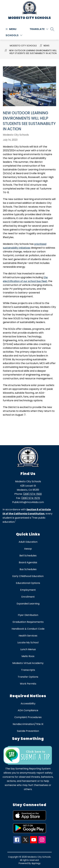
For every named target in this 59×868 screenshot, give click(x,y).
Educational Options (28, 583)
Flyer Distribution (28, 615)
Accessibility (28, 704)
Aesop (28, 549)
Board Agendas (28, 562)
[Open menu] (11, 29)
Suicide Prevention (28, 731)
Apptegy (36, 863)
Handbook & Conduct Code (28, 629)
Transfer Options (28, 677)
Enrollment (28, 597)
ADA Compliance (28, 710)
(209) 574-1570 (31, 498)
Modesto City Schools (23, 46)
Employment (28, 590)
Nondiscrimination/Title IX (28, 724)
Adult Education (28, 542)
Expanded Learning (28, 604)
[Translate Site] (39, 29)
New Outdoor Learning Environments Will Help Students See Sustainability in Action (33, 52)
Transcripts (28, 670)
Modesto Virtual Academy (28, 663)
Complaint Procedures (28, 717)
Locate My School (28, 642)
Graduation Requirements (28, 622)
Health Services (28, 636)
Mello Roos (28, 656)
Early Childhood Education (28, 576)
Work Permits (28, 684)
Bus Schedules (28, 569)
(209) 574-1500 (32, 494)
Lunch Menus (28, 649)
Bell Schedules (28, 556)
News (46, 46)
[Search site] (52, 29)
